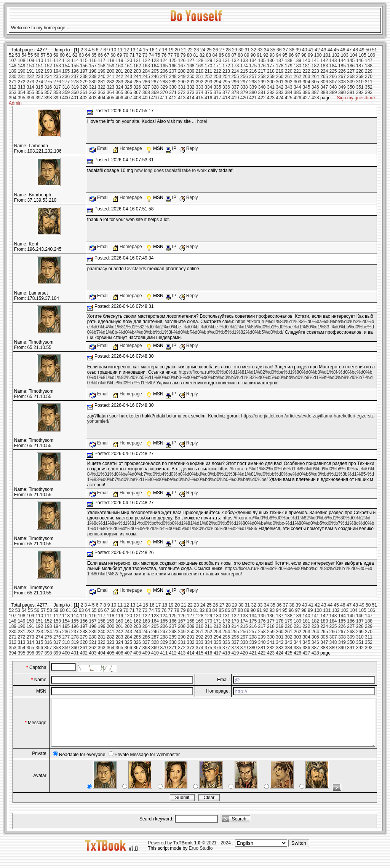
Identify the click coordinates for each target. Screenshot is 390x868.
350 (351, 87)
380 (253, 92)
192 (39, 71)
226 (342, 71)
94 (279, 55)
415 (200, 98)
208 (182, 71)
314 (30, 87)
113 (66, 61)
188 (369, 66)
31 (247, 50)
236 (66, 76)
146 (360, 61)
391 (351, 92)
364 (110, 92)
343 (289, 87)
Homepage (128, 148)
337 (235, 87)
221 (297, 71)
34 (266, 50)
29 (234, 50)
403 (93, 98)
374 (200, 92)
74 (151, 55)
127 (191, 61)
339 (253, 87)
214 (235, 71)
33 (260, 50)
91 (259, 55)
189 (13, 71)
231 (21, 76)
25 (209, 50)
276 (57, 82)
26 (215, 50)
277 (66, 82)
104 (353, 55)
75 (157, 55)
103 (345, 55)
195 (66, 71)
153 (57, 66)
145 (351, 61)
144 (342, 61)
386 (306, 92)
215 (244, 71)
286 (146, 82)
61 (68, 55)
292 (200, 82)
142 (324, 61)
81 (196, 55)
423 (271, 98)
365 (120, 92)
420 (244, 98)
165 (164, 66)
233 (39, 76)
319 (75, 87)
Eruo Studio (201, 857)
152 (48, 66)
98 (304, 55)
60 (62, 55)
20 (177, 50)
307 (333, 82)
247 (164, 76)
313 (21, 87)
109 (30, 61)
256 (244, 76)
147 (369, 61)
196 (75, 71)
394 (13, 98)
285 (137, 82)
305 (315, 82)
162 (137, 66)
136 (271, 61)
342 (280, 87)
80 (189, 55)
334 (208, 87)
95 (285, 55)
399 (57, 98)
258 (262, 76)
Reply (189, 148)
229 (369, 71)
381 (262, 92)
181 (306, 66)
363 (102, 92)
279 (84, 82)
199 (102, 71)
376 (217, 92)
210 (200, 71)
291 (191, 82)
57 (43, 55)
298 (253, 82)
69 (119, 55)
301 (280, 82)
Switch (299, 852)
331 (182, 87)
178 (280, 66)
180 (297, 66)
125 (173, 61)
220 (289, 71)
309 (351, 82)
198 (93, 71)
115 (84, 61)
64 (87, 55)
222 (306, 71)
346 (315, 87)
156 (84, 66)
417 (217, 98)
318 (66, 87)
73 (145, 55)
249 (182, 76)
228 (360, 71)
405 (110, 98)
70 (126, 55)
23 (196, 50)
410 (155, 98)
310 (360, 82)
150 (30, 66)
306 (324, 82)
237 (75, 76)
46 (343, 50)
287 (155, 82)
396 (30, 98)
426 (297, 98)
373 (191, 92)
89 (247, 55)
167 (182, 66)
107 (13, 61)
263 (306, 76)
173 (235, 66)
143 (333, 61)
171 (217, 66)
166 (173, 66)
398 (48, 98)
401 (75, 98)
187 (360, 66)
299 (262, 82)
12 (126, 50)
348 (333, 87)
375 (208, 92)
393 (369, 92)
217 (262, 71)
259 (271, 76)
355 (30, 92)
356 (39, 92)
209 (191, 71)
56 (37, 55)
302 (289, 82)
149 (21, 66)
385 (297, 92)
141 (315, 61)
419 (235, 98)
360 (75, 92)
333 (200, 87)
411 (164, 98)
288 (164, 82)
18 (164, 50)
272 (21, 82)
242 (120, 76)
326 (137, 87)
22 (190, 50)
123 (155, 61)
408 (137, 98)
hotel (202, 121)
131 (226, 61)
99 (310, 55)
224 (324, 71)
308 (342, 82)
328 (155, 87)
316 (48, 87)
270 (369, 76)
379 (244, 92)
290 (182, 82)
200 (110, 71)
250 (191, 76)
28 (228, 50)
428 (315, 98)
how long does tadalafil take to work (171, 170)
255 (235, 76)
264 (315, 76)
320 (84, 87)
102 (336, 55)
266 (333, 76)
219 (280, 71)
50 (368, 50)
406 (120, 98)
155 (75, 66)
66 (100, 55)
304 (306, 82)
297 (244, 82)
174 (244, 66)
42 (317, 50)
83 (209, 55)
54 (24, 55)
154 (66, 66)
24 (203, 50)
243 (128, 76)
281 (102, 82)
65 (94, 55)
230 (13, 76)
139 (297, 61)
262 (297, 76)
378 (235, 92)
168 (191, 66)
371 (173, 92)
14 (139, 50)
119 (120, 61)
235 (57, 76)
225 (333, 71)
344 (297, 87)
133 (244, 61)
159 (110, 66)
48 (356, 50)
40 (304, 50)
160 (120, 66)
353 (13, 92)
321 (93, 87)
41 (311, 50)
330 (173, 87)
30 (241, 50)
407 (128, 98)
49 (362, 50)
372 (182, 92)
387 (315, 92)
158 (102, 66)
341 (271, 87)
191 (30, 71)
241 (110, 76)
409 (146, 98)
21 (184, 50)
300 (271, 82)
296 (235, 82)
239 (93, 76)
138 (289, 61)
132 (235, 61)
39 (298, 50)
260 (280, 76)
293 (208, 82)
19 (171, 50)
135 (262, 61)
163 (146, 66)
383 (280, 92)
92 (266, 55)
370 (164, 92)
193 (48, 71)
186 (351, 66)
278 (75, 82)
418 (226, 98)
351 (360, 87)
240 (102, 76)
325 (128, 87)
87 (234, 55)
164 (155, 66)
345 (306, 87)
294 (217, 82)
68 (113, 55)
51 (375, 50)
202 (128, 71)
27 (222, 50)
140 (306, 61)
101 (327, 55)
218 (271, 71)
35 (273, 50)
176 (262, 66)
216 (253, 71)
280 (93, 82)
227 (351, 71)
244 (137, 76)
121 (137, 61)
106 (371, 55)
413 (182, 98)
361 (84, 92)
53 (18, 55)
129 (208, 61)
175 (253, 66)
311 (369, 82)
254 (226, 76)
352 (369, 87)
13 (133, 50)
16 (152, 50)
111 (48, 61)
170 (208, 66)
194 (57, 71)
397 (39, 98)
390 (342, 92)
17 (158, 50)
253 (217, 76)
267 (342, 76)
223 (315, 71)
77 (170, 55)
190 (21, 71)
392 (360, 92)
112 (57, 61)
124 (164, 61)
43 (324, 50)
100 (318, 55)
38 (292, 50)
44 (330, 50)
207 (173, 71)
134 (253, 61)
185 (342, 66)
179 (289, 66)
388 (324, 92)
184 (333, 66)
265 (324, 76)
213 (226, 71)
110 (39, 61)
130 (217, 61)
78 (177, 55)
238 (84, 76)
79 (183, 55)
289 (173, 82)
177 (271, 66)
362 (93, 92)
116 (93, 61)
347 (324, 87)
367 (137, 92)
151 (39, 66)
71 (132, 55)
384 (289, 92)
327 (146, 87)
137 (280, 61)
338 (244, 87)
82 (202, 55)
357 (48, 92)
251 (200, 76)
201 (120, 71)
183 (324, 66)
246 (155, 76)
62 (75, 55)
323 (110, 87)
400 (66, 98)
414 (191, 98)
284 (128, 82)
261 (289, 76)
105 (363, 55)
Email (100, 148)
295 (226, 82)
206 (164, 71)
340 (262, 87)
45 (336, 50)
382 (271, 92)
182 (315, 66)
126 (182, 61)
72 (138, 55)
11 (120, 50)
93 (272, 55)
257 (253, 76)
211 (208, 71)
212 (217, 71)
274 (39, 82)
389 (333, 92)
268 (351, 76)
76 (164, 55)
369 (155, 92)
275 (48, 82)
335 (217, 87)
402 (84, 98)
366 (128, 92)
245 (146, 76)
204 (146, 71)
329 (164, 87)
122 (146, 61)
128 (200, 61)
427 (306, 98)
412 (173, 98)
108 (21, 61)
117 (102, 61)
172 (226, 66)
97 (298, 55)
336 (226, 87)
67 (107, 55)
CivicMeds (135, 269)
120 (128, 61)
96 (291, 55)
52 (11, 55)
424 (280, 98)
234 (48, 76)
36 (279, 50)
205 (155, 71)
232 (30, 76)
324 (120, 87)
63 (81, 55)
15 (145, 50)
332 (191, 87)
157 (93, 66)
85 (221, 55)
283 (120, 82)
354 (21, 92)
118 (110, 61)
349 (342, 87)
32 (253, 50)
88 (240, 55)
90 (253, 55)
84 (215, 55)
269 (360, 76)
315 (39, 87)
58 (49, 55)
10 (114, 50)
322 (102, 87)
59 (56, 55)
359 (66, 92)
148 (13, 66)
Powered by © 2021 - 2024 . (190, 852)
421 (253, 98)
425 (289, 98)
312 (13, 87)
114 (75, 61)
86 (228, 55)
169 (200, 66)
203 (137, 71)
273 (30, 82)
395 (21, 98)
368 (146, 92)
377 (226, 92)
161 (128, 66)
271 (13, 82)
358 (57, 92)
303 (297, 82)
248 (173, 76)
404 (102, 98)
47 (349, 50)
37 (285, 50)
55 (30, 55)
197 (84, 71)
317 (57, 87)
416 (208, 98)
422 (262, 98)
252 (208, 76)
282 (110, 82)
